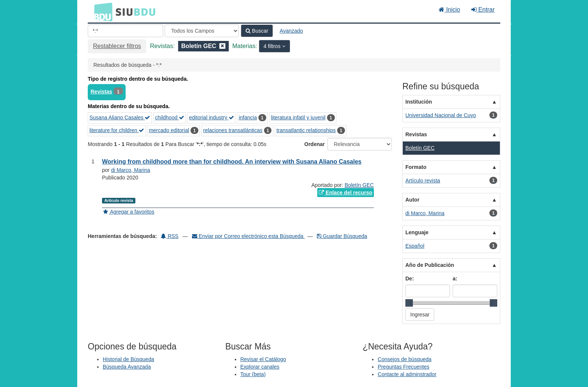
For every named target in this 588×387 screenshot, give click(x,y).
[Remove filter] (222, 46)
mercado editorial (169, 130)
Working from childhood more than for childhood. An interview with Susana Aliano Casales (232, 162)
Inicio (449, 10)
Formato (416, 167)
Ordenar (315, 144)
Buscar (257, 31)
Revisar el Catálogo (263, 359)
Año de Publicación (430, 265)
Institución (419, 102)
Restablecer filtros (117, 46)
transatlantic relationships (306, 130)
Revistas (102, 92)
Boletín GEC (359, 185)
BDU (101, 12)
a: (455, 279)
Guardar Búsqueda (342, 236)
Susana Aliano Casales (120, 117)
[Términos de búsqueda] (125, 31)
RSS (170, 236)
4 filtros (273, 46)
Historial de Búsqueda (128, 359)
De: (410, 279)
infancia (248, 117)
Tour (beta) (253, 374)
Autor (412, 200)
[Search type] (202, 31)
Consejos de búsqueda (404, 359)
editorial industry (211, 117)
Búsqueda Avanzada (127, 367)
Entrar (483, 10)
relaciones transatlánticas (233, 130)
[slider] (409, 303)
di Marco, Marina (130, 170)
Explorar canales (260, 367)
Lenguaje (417, 232)
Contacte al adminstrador (407, 374)
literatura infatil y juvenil (298, 117)
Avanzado (291, 31)
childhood (169, 117)
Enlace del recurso (345, 193)
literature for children (117, 130)
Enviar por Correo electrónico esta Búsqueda (248, 236)
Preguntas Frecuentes (403, 367)
